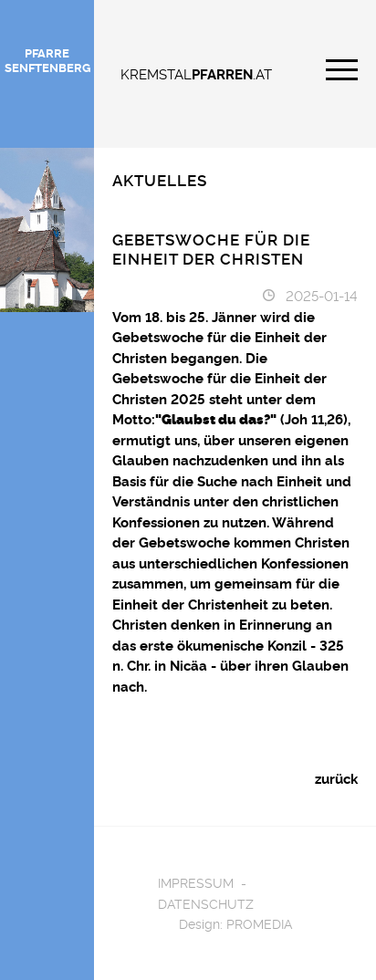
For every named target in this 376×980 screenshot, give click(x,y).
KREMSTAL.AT (196, 73)
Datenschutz (206, 903)
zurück (336, 778)
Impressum (196, 882)
